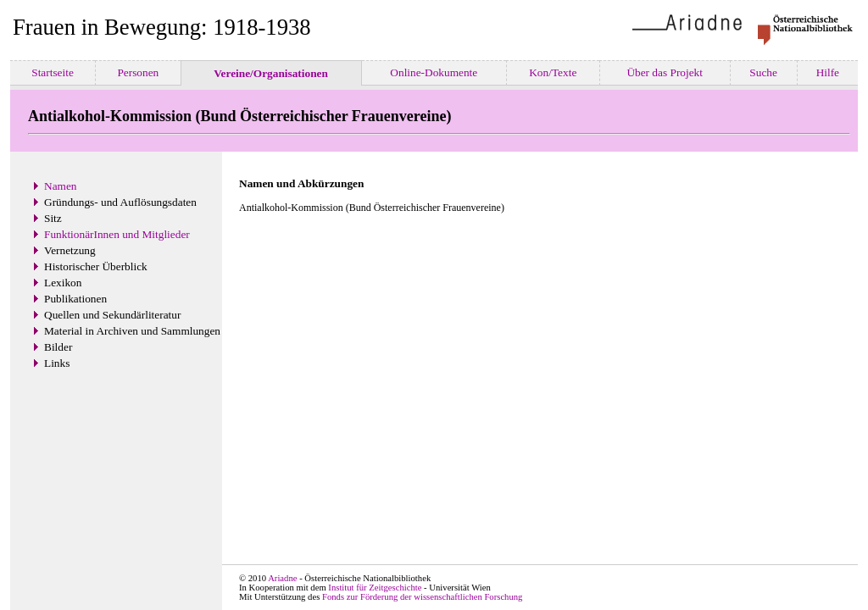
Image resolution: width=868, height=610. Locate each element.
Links (57, 363)
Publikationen (75, 299)
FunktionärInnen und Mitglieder (117, 234)
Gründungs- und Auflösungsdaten (120, 202)
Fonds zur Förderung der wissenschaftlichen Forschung (422, 597)
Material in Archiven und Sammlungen (132, 331)
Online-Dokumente (434, 72)
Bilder (58, 347)
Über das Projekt (665, 72)
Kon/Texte (553, 72)
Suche (763, 72)
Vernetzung (70, 250)
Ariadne (282, 578)
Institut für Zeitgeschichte (375, 588)
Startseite (53, 72)
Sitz (53, 218)
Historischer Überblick (96, 266)
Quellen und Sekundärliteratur (112, 315)
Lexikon (63, 283)
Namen (61, 186)
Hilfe (827, 72)
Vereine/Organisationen (271, 73)
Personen (138, 72)
